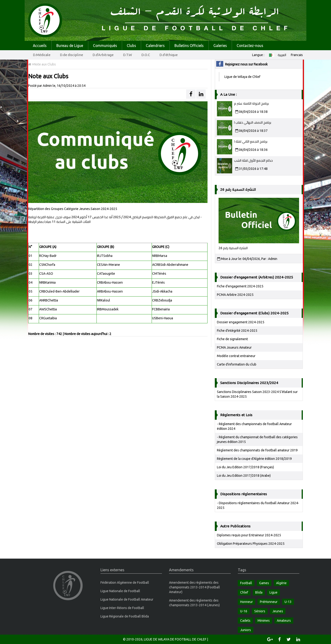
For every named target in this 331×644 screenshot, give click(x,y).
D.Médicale (42, 55)
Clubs (131, 46)
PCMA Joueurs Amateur (234, 347)
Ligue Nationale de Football (120, 591)
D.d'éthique (169, 55)
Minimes (264, 621)
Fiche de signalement (232, 339)
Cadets (245, 621)
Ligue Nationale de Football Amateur (127, 599)
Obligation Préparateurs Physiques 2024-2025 (251, 544)
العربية (278, 55)
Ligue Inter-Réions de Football (122, 608)
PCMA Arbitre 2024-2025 (235, 295)
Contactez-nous (250, 46)
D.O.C (146, 55)
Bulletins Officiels (189, 46)
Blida (259, 592)
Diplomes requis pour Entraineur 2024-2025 (249, 535)
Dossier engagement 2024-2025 (241, 322)
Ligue (273, 592)
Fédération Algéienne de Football (125, 583)
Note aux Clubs (42, 64)
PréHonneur (269, 602)
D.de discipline (71, 55)
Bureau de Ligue (70, 46)
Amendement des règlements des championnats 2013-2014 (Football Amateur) (194, 587)
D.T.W (127, 55)
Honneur (246, 602)
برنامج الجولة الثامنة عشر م (251, 103)
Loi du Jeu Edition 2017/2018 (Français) (245, 467)
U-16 (244, 611)
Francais (297, 55)
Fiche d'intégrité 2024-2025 (237, 331)
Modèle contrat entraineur (236, 356)
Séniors (260, 611)
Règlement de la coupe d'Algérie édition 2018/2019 (254, 459)
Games (264, 583)
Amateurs (284, 621)
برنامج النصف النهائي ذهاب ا (253, 122)
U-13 (288, 602)
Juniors (246, 630)
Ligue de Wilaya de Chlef (242, 77)
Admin (47, 86)
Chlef (244, 592)
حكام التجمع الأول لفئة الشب (253, 160)
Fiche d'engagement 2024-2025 (240, 286)
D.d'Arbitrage (103, 55)
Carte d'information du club (237, 364)
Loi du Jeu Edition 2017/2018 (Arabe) (244, 476)
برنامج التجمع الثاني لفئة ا (251, 141)
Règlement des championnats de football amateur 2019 (257, 450)
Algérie (281, 583)
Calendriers (155, 46)
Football (246, 583)
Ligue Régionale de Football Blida (125, 616)
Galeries (220, 46)
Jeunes (278, 611)
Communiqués (105, 46)
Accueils (40, 46)
